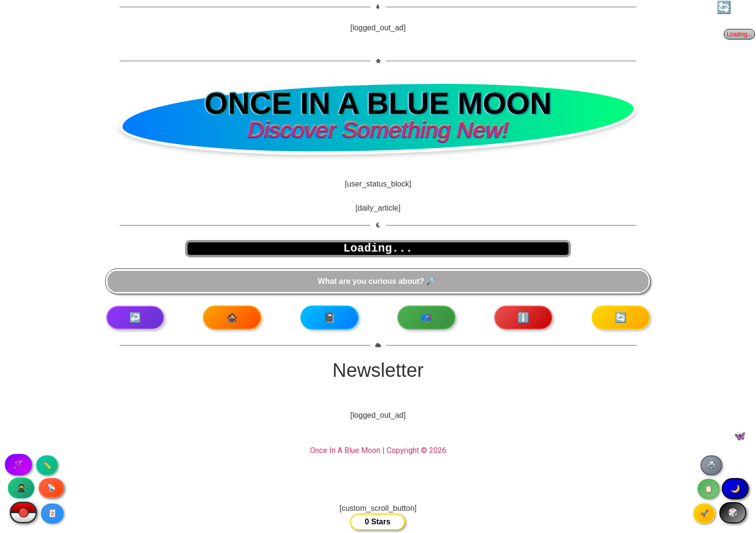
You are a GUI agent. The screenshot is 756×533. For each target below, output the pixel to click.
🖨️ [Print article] (711, 465)
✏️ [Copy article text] (47, 465)
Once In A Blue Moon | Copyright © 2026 (378, 450)
